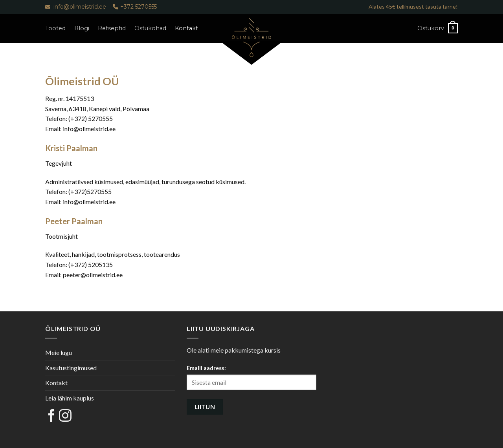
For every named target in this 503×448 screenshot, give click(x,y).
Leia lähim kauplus (70, 398)
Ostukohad (150, 28)
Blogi (82, 28)
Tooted (55, 28)
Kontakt (186, 28)
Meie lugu (59, 352)
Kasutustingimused (71, 368)
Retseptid (112, 28)
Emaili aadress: (206, 368)
